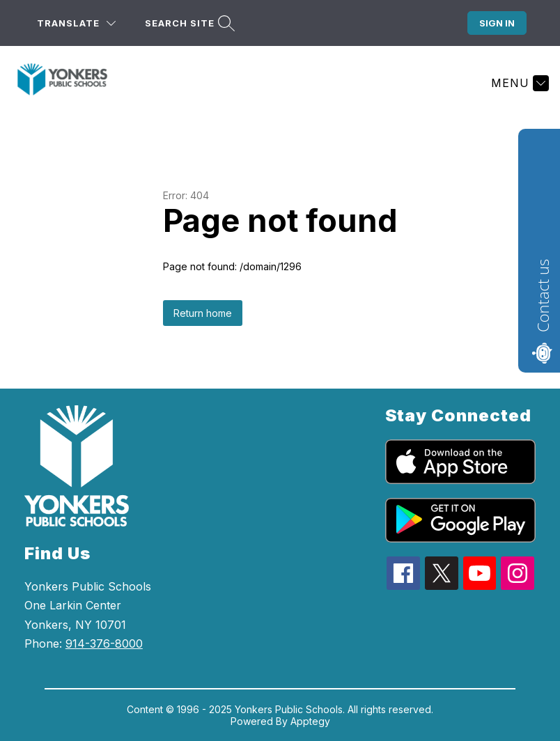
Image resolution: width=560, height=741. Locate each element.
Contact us (543, 296)
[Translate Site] (76, 23)
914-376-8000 (104, 643)
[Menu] (518, 83)
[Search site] (188, 23)
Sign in (497, 23)
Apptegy (310, 721)
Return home (203, 313)
